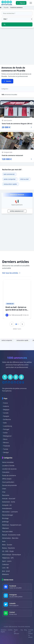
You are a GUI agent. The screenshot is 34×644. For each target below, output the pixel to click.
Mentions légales (4, 631)
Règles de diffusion (17, 632)
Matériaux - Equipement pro (12, 525)
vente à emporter (10, 179)
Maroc (5, 439)
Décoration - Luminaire (10, 512)
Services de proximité (9, 485)
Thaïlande (6, 446)
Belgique (6, 410)
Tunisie (5, 449)
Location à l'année (8, 466)
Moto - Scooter (7, 545)
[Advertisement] (17, 47)
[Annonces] (1, 8)
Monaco (5, 443)
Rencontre (6, 495)
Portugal (6, 429)
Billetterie (5, 574)
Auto (4, 541)
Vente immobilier (8, 462)
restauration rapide (10, 184)
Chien (4, 489)
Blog (26, 630)
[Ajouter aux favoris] (31, 103)
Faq (22, 630)
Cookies (10, 630)
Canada (5, 413)
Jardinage (5, 522)
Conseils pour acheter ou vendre (31, 634)
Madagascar (7, 436)
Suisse (5, 433)
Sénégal (5, 452)
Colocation (6, 472)
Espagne (6, 416)
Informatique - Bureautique (11, 555)
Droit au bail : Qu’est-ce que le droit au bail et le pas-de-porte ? (16, 310)
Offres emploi (7, 479)
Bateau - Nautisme (8, 548)
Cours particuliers (8, 482)
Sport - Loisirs (7, 561)
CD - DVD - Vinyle (8, 551)
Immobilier (10, 304)
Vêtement (5, 528)
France (5, 403)
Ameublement (7, 508)
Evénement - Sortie (9, 502)
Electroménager (8, 515)
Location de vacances (9, 469)
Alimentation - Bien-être (10, 538)
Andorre (6, 406)
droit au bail (24, 179)
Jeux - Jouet (6, 571)
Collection (6, 564)
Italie (4, 423)
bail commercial (9, 174)
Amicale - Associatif (9, 499)
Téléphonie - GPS (8, 558)
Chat (4, 492)
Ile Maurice (6, 419)
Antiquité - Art (7, 505)
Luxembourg (7, 426)
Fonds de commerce (9, 475)
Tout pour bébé (7, 531)
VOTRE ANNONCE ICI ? (17, 211)
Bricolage (5, 518)
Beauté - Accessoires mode (11, 535)
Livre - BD (5, 568)
